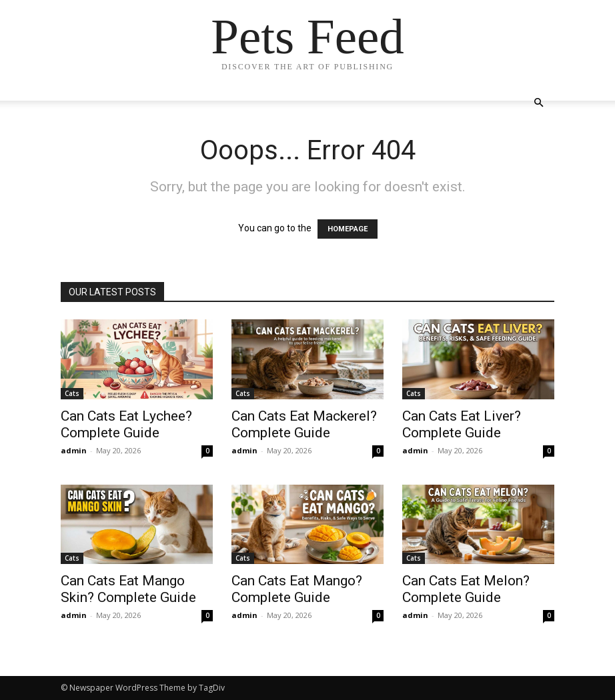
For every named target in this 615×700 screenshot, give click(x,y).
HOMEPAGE (348, 229)
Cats (72, 393)
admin (74, 450)
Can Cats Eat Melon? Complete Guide (466, 589)
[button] (538, 103)
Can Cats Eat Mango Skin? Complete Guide (128, 589)
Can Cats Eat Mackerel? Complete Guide (304, 424)
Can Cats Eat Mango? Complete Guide (297, 589)
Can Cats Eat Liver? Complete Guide (462, 424)
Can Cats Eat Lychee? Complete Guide (126, 424)
